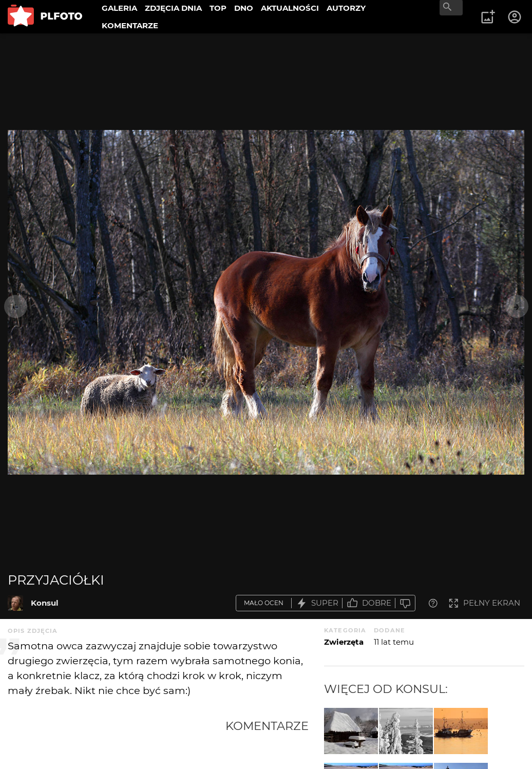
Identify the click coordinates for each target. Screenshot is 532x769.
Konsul (45, 603)
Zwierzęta (344, 642)
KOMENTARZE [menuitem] (130, 25)
